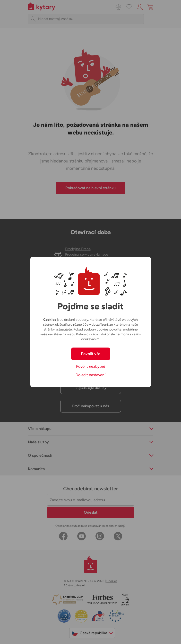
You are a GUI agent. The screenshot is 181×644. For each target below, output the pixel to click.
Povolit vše (91, 354)
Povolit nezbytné (91, 366)
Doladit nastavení (90, 375)
